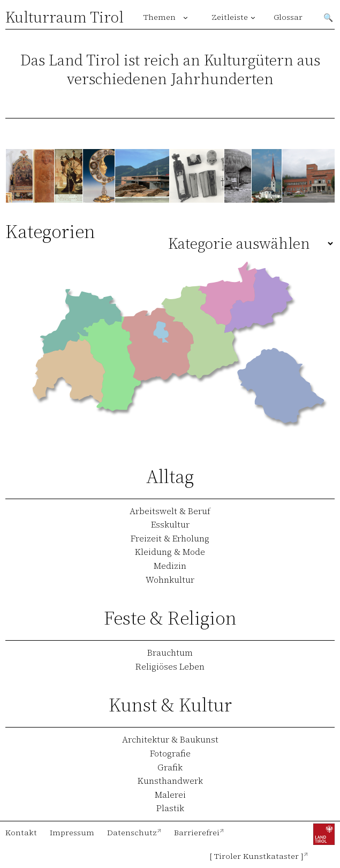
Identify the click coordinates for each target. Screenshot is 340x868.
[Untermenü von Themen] (186, 17)
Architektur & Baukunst (170, 739)
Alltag (170, 476)
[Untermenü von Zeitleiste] (253, 17)
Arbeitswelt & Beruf (170, 511)
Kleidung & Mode (170, 552)
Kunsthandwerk (170, 781)
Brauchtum (170, 652)
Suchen (329, 17)
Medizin (170, 566)
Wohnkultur (170, 580)
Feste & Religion (170, 618)
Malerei (170, 795)
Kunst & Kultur (170, 705)
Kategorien (50, 231)
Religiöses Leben (170, 666)
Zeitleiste (230, 17)
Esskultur (170, 524)
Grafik (170, 767)
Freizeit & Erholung (170, 538)
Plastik (170, 808)
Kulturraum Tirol (65, 17)
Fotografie (170, 753)
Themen (160, 17)
